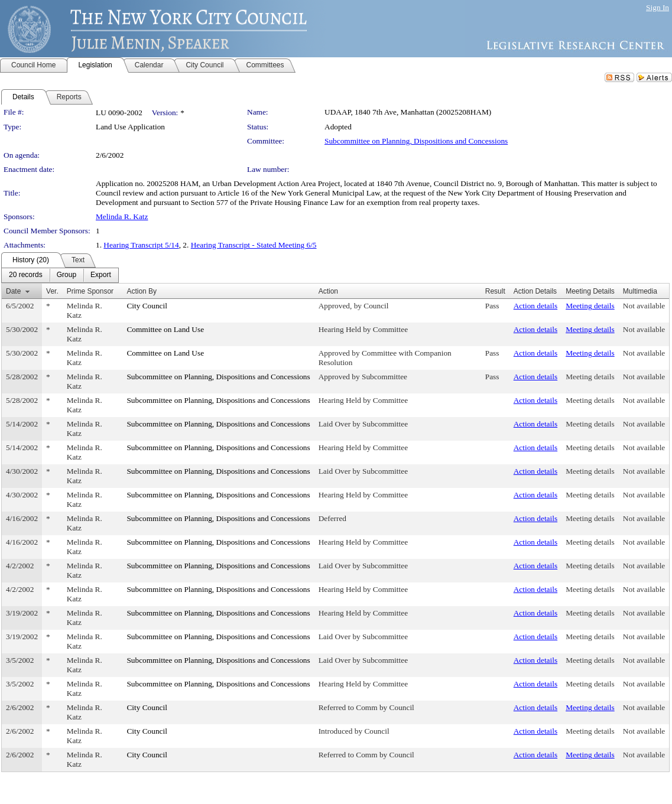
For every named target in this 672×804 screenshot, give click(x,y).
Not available (644, 306)
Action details (535, 306)
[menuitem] (26, 275)
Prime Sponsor (90, 291)
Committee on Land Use (165, 329)
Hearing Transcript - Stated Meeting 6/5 (254, 245)
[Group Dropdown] (66, 275)
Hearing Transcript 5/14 (141, 245)
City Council (147, 306)
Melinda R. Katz (122, 217)
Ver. (52, 291)
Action (328, 291)
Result (495, 291)
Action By (142, 291)
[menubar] (60, 275)
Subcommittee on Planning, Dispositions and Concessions (416, 141)
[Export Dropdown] (101, 275)
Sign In (658, 7)
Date (13, 291)
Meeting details (590, 306)
